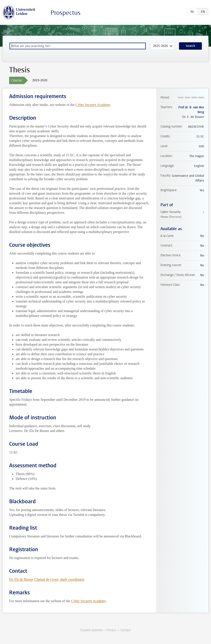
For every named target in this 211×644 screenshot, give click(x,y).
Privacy (111, 630)
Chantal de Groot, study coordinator (59, 579)
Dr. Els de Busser (21, 579)
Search (190, 46)
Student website (91, 630)
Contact (126, 630)
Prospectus (66, 13)
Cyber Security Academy (93, 105)
